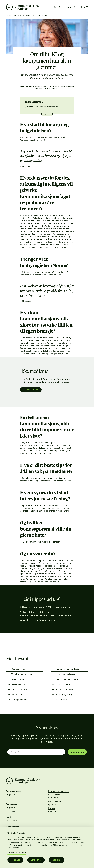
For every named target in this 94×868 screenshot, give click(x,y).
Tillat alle (15, 860)
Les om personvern (17, 853)
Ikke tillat (57, 860)
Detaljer (35, 860)
